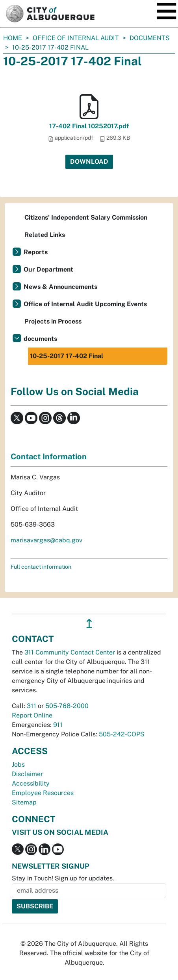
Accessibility (31, 783)
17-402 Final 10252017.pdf (89, 126)
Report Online (32, 715)
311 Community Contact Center (70, 652)
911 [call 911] (58, 725)
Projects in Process (53, 321)
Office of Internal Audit (76, 38)
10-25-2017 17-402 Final (67, 356)
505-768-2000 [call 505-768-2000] (67, 706)
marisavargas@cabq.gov (46, 540)
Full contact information (41, 567)
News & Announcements (60, 287)
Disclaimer (27, 774)
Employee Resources (43, 793)
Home (13, 38)
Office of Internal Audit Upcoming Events (85, 304)
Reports (36, 252)
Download (89, 162)
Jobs (18, 765)
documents (150, 38)
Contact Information (49, 457)
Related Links (45, 235)
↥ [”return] (89, 624)
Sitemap (24, 802)
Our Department (48, 269)
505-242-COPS (122, 734)
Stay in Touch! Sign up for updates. (63, 878)
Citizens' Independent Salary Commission (86, 217)
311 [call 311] (32, 706)
